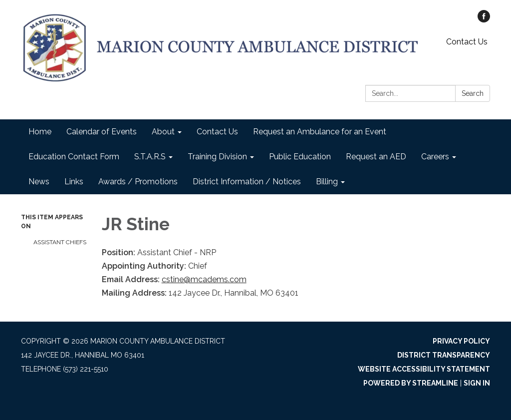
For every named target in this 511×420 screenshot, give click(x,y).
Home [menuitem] (40, 132)
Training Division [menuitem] (217, 157)
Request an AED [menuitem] (376, 157)
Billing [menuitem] (327, 182)
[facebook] (484, 20)
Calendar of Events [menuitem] (102, 132)
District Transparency (444, 355)
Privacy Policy (461, 341)
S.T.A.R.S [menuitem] (150, 157)
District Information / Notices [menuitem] (247, 182)
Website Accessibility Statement (424, 369)
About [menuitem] (163, 132)
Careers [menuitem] (435, 157)
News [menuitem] (39, 182)
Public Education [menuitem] (300, 157)
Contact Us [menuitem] (217, 132)
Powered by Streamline (411, 383)
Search (473, 93)
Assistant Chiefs (60, 242)
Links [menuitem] (74, 182)
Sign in (477, 383)
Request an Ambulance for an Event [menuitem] (320, 132)
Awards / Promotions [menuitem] (138, 182)
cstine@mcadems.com (204, 279)
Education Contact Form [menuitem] (74, 157)
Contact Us (467, 42)
